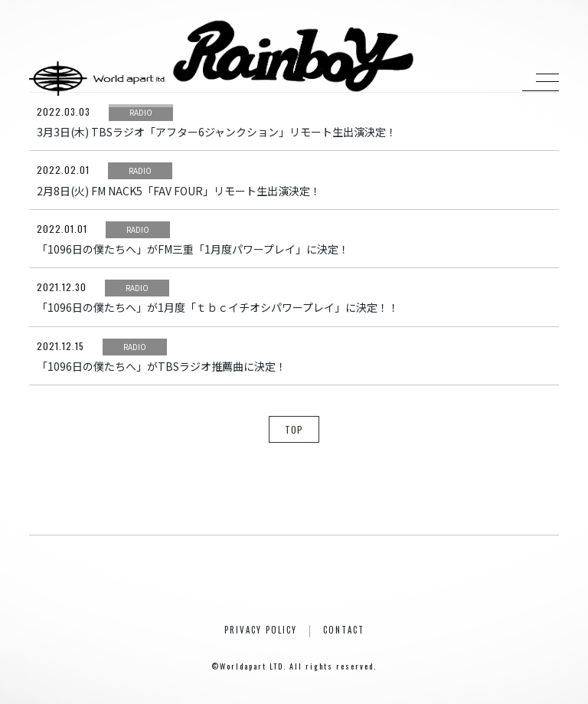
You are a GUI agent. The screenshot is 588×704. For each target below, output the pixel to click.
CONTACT (344, 630)
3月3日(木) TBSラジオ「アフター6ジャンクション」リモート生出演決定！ (217, 132)
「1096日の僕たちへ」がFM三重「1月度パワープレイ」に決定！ (193, 249)
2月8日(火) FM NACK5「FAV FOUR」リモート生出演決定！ (179, 191)
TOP (294, 429)
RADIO (141, 112)
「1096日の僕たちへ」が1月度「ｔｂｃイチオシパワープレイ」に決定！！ (218, 307)
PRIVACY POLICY (261, 630)
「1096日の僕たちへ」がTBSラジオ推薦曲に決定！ (162, 366)
